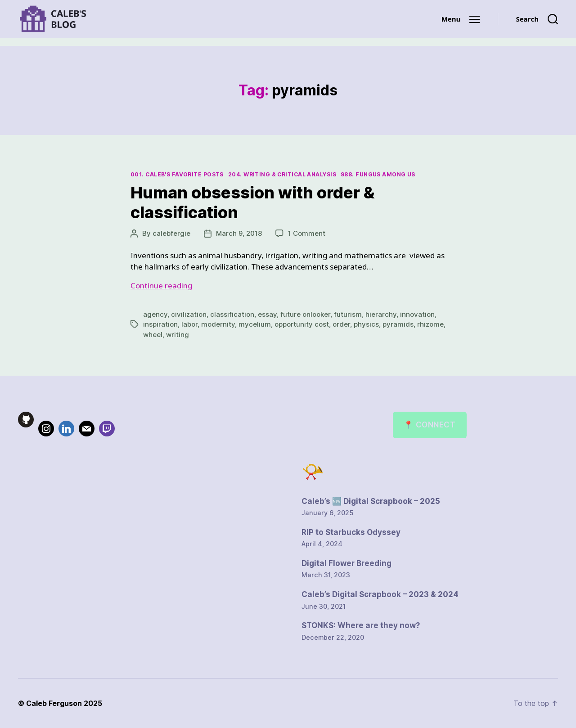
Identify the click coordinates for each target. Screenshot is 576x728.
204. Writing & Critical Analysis (282, 174)
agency (155, 314)
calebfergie (171, 233)
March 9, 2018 (239, 233)
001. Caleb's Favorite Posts (177, 174)
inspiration (160, 324)
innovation (417, 314)
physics (366, 324)
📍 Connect (430, 425)
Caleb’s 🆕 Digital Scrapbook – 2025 (371, 501)
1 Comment (307, 233)
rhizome (430, 324)
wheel (153, 335)
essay (267, 314)
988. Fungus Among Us (378, 174)
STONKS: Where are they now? (361, 625)
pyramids (398, 324)
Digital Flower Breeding (346, 563)
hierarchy (381, 314)
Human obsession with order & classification (253, 202)
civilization (189, 314)
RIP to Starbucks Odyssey (351, 532)
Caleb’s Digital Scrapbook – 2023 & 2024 (380, 594)
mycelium (255, 324)
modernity (218, 324)
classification (232, 314)
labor (189, 324)
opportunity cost (302, 324)
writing (178, 335)
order (341, 324)
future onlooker (305, 314)
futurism (348, 314)
